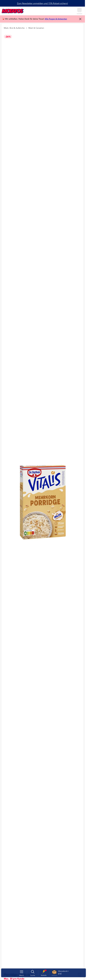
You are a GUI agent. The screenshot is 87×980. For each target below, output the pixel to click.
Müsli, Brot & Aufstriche (14, 28)
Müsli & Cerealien (36, 28)
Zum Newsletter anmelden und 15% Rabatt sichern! (42, 3)
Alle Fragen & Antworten (56, 19)
